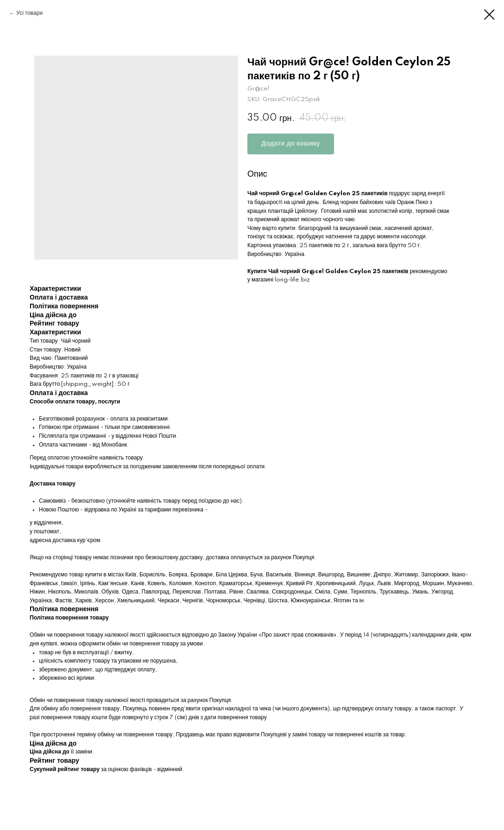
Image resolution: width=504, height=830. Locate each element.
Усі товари (29, 13)
